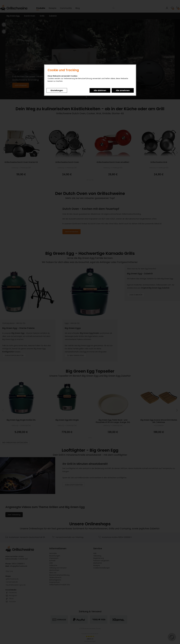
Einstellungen (57, 90)
